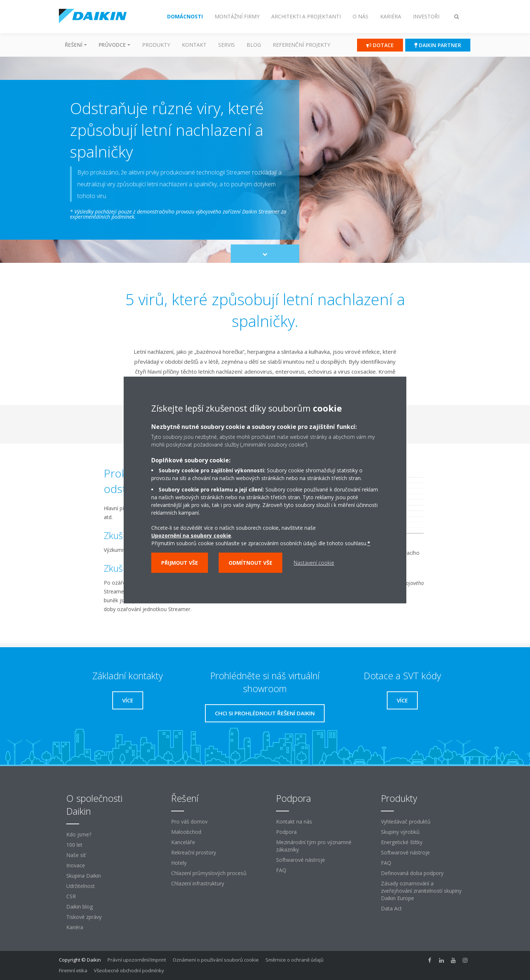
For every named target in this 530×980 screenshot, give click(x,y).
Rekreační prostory (194, 852)
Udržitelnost (81, 886)
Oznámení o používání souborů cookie (216, 960)
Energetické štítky (402, 842)
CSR (71, 896)
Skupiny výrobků (400, 832)
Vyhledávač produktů (406, 822)
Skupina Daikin (84, 876)
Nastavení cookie (314, 563)
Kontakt (194, 45)
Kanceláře (183, 842)
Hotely (179, 863)
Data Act (391, 908)
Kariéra (75, 927)
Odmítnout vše (250, 563)
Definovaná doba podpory (412, 873)
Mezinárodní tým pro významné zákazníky (314, 846)
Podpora (286, 832)
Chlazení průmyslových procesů (209, 873)
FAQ (281, 870)
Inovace (76, 865)
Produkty (156, 45)
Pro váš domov (189, 822)
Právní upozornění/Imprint (137, 960)
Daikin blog (79, 907)
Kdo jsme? (79, 834)
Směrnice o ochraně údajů (294, 960)
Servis (227, 45)
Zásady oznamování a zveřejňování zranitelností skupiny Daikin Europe (421, 891)
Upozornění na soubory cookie (191, 535)
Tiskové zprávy (84, 917)
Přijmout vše (180, 563)
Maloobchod (186, 832)
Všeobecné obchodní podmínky (129, 970)
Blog (254, 45)
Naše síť (76, 855)
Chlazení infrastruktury (198, 883)
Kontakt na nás (294, 822)
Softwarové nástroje (301, 860)
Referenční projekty (301, 45)
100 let (74, 845)
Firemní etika (73, 970)
